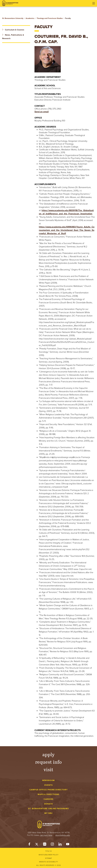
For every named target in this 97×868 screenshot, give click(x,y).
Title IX (48, 851)
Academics (30, 18)
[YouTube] (68, 845)
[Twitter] (37, 845)
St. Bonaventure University (13, 18)
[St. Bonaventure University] (10, 3)
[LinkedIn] (60, 845)
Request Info (49, 762)
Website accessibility (49, 862)
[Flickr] (45, 845)
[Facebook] (29, 845)
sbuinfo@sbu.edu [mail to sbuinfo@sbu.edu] (63, 835)
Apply (48, 754)
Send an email (42, 112)
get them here (46, 835)
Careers (49, 799)
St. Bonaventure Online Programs (48, 809)
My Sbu (48, 813)
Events (49, 785)
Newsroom (48, 780)
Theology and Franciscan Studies (50, 18)
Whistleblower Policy (49, 855)
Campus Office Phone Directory (49, 790)
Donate (49, 804)
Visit (48, 769)
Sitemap (48, 858)
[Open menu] (94, 3)
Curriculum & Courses (13, 30)
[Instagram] (52, 845)
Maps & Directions (48, 794)
